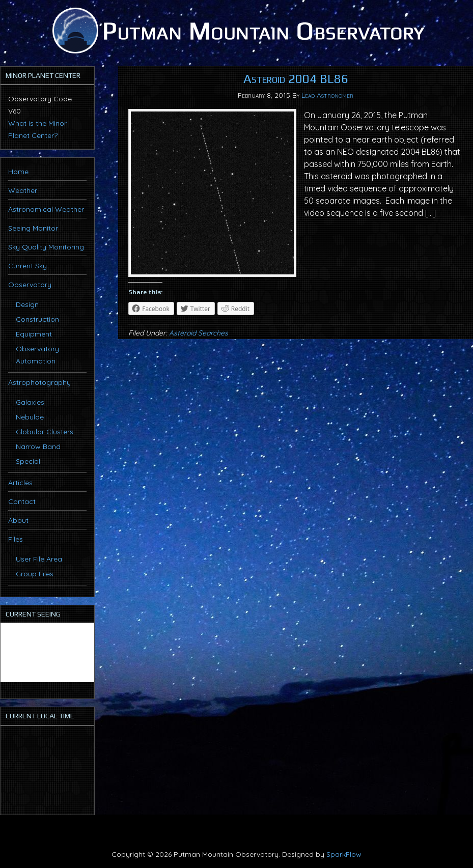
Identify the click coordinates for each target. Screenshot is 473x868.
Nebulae (30, 417)
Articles (20, 483)
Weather (23, 190)
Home (18, 172)
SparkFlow (344, 854)
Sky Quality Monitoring (46, 247)
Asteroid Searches (199, 333)
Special (28, 461)
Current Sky (27, 266)
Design (27, 304)
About (18, 520)
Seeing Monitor (33, 228)
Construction (37, 319)
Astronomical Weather (46, 209)
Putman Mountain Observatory (237, 31)
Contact (22, 501)
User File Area (39, 559)
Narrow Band (38, 446)
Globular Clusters (45, 432)
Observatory (30, 285)
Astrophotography (39, 382)
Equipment (34, 334)
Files (16, 539)
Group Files (35, 574)
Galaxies (30, 402)
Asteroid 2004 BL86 (296, 79)
